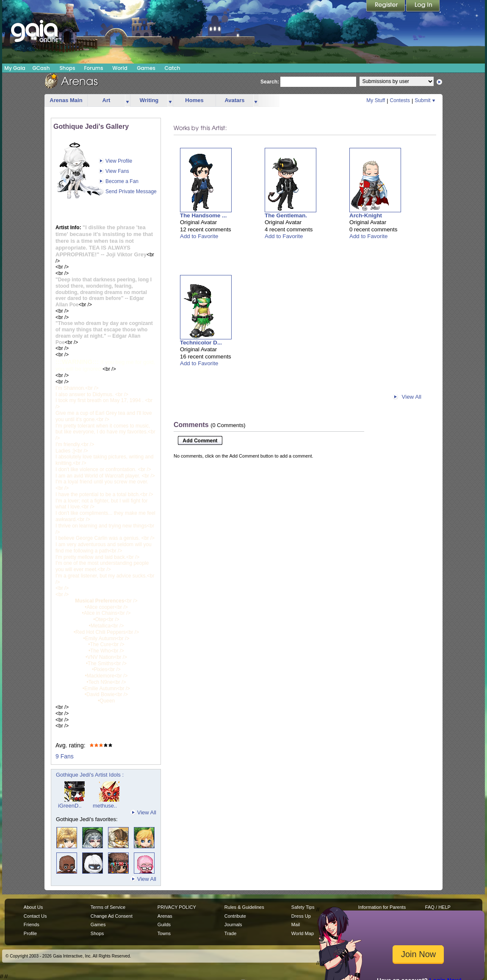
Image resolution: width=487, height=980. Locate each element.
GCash (41, 68)
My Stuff (376, 100)
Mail (296, 924)
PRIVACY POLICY (177, 907)
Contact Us (35, 916)
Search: (270, 82)
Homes (194, 100)
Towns (164, 933)
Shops (67, 68)
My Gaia (15, 68)
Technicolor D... (201, 343)
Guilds (164, 924)
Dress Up (301, 916)
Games (146, 68)
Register (386, 6)
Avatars (234, 100)
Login (423, 6)
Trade (230, 933)
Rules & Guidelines (244, 907)
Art (107, 100)
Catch (173, 68)
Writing (149, 100)
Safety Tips (303, 907)
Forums (93, 68)
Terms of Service (108, 907)
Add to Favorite (199, 236)
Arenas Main (66, 100)
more (127, 101)
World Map (303, 933)
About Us (33, 907)
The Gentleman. (286, 215)
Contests (400, 100)
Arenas (165, 916)
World (120, 68)
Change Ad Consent (112, 916)
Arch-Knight (366, 215)
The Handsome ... (203, 215)
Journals (233, 924)
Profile (30, 933)
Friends (32, 924)
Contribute (235, 916)
